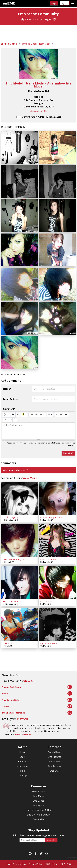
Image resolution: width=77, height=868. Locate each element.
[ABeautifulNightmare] (57, 498)
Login (22, 757)
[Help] (15, 420)
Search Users (55, 752)
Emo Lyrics (38, 805)
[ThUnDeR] (20, 624)
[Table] (50, 415)
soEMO (9, 3)
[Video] (66, 415)
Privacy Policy (35, 864)
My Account (22, 766)
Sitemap (22, 775)
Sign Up (65, 3)
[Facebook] (36, 854)
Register (22, 761)
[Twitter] (41, 854)
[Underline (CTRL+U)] (18, 415)
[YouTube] (47, 854)
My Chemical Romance (14, 713)
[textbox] (38, 431)
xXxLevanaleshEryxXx (14, 559)
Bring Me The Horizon (23, 734)
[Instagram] (54, 19)
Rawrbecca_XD (48, 559)
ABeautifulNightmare (51, 517)
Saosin (6, 706)
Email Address (11, 399)
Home (22, 752)
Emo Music (39, 796)
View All (29, 681)
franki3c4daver (10, 601)
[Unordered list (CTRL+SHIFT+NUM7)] (32, 415)
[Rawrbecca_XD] (57, 540)
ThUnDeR (8, 643)
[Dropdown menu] (73, 3)
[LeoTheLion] (57, 582)
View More (30, 478)
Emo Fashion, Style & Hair (39, 810)
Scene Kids (39, 819)
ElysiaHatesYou (49, 643)
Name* (7, 389)
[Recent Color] (23, 415)
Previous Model (29, 44)
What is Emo (39, 791)
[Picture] (62, 415)
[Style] (6, 415)
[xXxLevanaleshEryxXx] (20, 540)
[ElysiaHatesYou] (57, 624)
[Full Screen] (5, 420)
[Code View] (10, 420)
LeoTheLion (46, 601)
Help (22, 771)
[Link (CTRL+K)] (57, 415)
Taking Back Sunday (12, 687)
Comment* (9, 409)
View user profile (38, 111)
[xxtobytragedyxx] (20, 498)
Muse (5, 693)
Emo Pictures (54, 757)
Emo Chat (54, 771)
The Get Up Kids (10, 700)
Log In (54, 3)
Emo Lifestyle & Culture (39, 815)
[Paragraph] (42, 415)
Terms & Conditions (16, 864)
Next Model (45, 44)
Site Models (55, 761)
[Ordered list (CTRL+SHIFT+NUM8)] (36, 415)
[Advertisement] (38, 34)
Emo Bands (38, 801)
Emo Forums (54, 766)
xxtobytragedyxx (12, 517)
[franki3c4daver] (20, 582)
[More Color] (27, 415)
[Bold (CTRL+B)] (13, 415)
